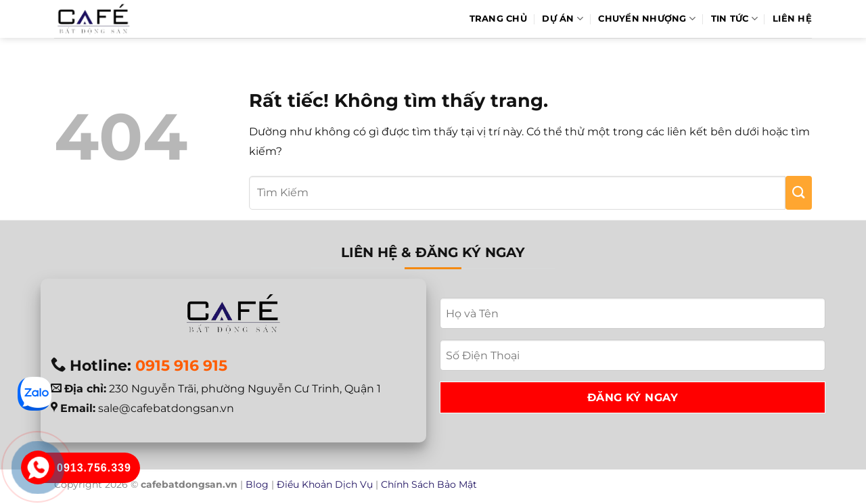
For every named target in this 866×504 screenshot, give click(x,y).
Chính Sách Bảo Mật (429, 484)
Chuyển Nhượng (647, 19)
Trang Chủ (498, 19)
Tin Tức (734, 19)
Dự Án (563, 19)
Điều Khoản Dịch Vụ (325, 484)
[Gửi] (799, 193)
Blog (257, 484)
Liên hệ (792, 19)
